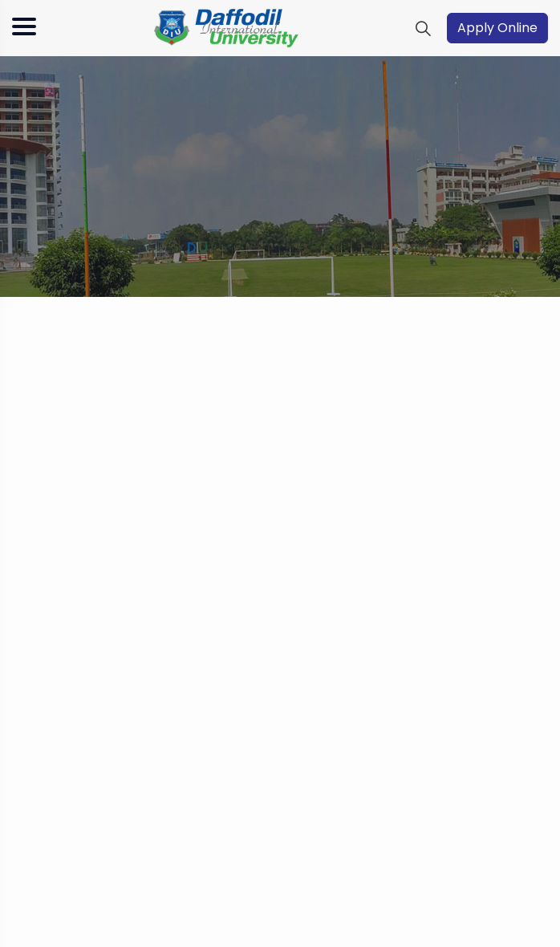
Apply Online (497, 28)
